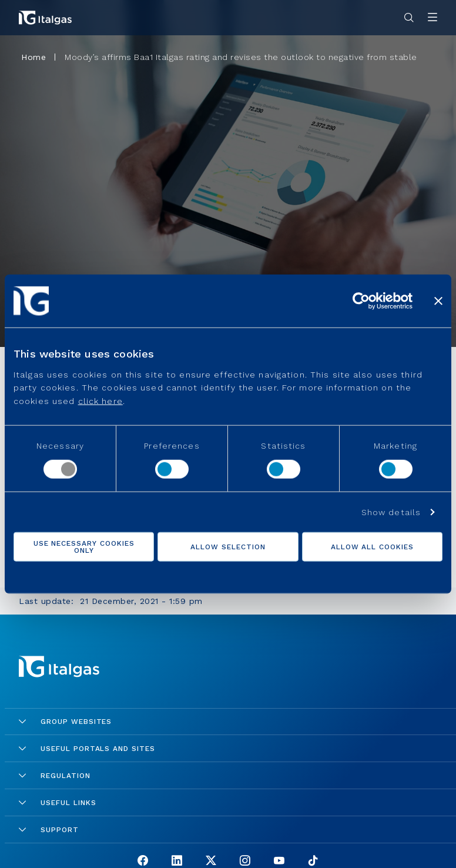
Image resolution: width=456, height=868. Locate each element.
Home (33, 57)
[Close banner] (438, 301)
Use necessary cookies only (84, 546)
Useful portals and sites (87, 749)
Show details (391, 512)
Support (49, 830)
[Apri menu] (432, 18)
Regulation (55, 776)
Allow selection (228, 546)
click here (100, 400)
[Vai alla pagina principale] (45, 18)
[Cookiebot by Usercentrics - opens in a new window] (361, 301)
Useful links (58, 803)
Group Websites (65, 722)
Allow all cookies (372, 546)
